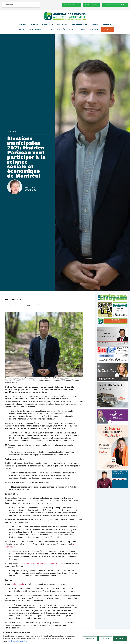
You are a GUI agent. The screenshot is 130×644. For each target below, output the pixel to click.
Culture (49, 29)
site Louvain (19, 584)
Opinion (21, 29)
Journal (34, 25)
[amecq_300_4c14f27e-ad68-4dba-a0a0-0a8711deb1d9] (112, 407)
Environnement (35, 29)
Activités (61, 29)
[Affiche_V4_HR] (112, 469)
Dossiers (47, 25)
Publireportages (79, 25)
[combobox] (21, 5)
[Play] (8, 305)
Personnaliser (90, 639)
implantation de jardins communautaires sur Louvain (43, 563)
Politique (94, 29)
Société (72, 29)
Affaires (83, 29)
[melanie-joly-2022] (112, 380)
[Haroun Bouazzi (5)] (112, 487)
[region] (65, 637)
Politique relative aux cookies (18, 641)
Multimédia (62, 25)
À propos (107, 25)
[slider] (18, 305)
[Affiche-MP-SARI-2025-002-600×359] (112, 345)
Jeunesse (107, 29)
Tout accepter (120, 639)
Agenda (95, 25)
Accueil (23, 25)
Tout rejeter (105, 639)
